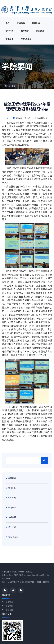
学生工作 (9, 39)
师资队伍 (36, 23)
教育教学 (25, 31)
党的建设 (40, 31)
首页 (7, 23)
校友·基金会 (26, 39)
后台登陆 (9, 610)
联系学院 (9, 606)
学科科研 (9, 31)
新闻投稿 (9, 602)
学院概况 (21, 23)
